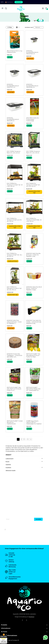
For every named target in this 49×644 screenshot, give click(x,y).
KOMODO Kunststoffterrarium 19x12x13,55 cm (32, 52)
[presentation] (33, 525)
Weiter (31, 439)
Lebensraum (10, 459)
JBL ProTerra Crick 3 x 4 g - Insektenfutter (15, 52)
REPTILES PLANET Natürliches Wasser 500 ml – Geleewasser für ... (33, 389)
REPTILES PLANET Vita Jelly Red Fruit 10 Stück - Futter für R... (14, 389)
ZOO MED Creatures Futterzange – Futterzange (32, 119)
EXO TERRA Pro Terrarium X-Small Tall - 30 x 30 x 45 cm (33, 185)
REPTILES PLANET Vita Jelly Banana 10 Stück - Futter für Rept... (33, 355)
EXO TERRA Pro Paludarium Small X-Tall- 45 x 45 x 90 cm (14, 288)
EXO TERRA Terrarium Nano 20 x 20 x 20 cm (14, 152)
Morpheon (32, 617)
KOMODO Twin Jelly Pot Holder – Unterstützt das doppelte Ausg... (34, 322)
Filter (10, 27)
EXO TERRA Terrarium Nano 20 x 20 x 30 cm (33, 152)
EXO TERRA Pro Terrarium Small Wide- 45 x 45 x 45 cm (34, 220)
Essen (7, 462)
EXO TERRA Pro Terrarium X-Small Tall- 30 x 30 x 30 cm (15, 185)
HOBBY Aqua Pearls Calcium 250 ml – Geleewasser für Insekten (34, 422)
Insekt (9, 455)
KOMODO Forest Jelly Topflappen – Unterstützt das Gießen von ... (15, 355)
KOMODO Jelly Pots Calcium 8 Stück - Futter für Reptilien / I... (14, 322)
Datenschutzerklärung (39, 529)
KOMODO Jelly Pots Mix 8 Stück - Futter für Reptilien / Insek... (34, 288)
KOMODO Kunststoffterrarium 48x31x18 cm (13, 119)
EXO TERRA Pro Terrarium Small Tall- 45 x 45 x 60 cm (15, 255)
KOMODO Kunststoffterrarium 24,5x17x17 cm (13, 86)
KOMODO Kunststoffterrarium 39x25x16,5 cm (32, 86)
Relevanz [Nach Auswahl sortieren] (39, 27)
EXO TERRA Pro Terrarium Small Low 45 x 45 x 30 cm (14, 220)
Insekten (8, 468)
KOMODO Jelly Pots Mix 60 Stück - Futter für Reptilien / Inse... (33, 255)
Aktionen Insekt (11, 471)
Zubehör (8, 465)
